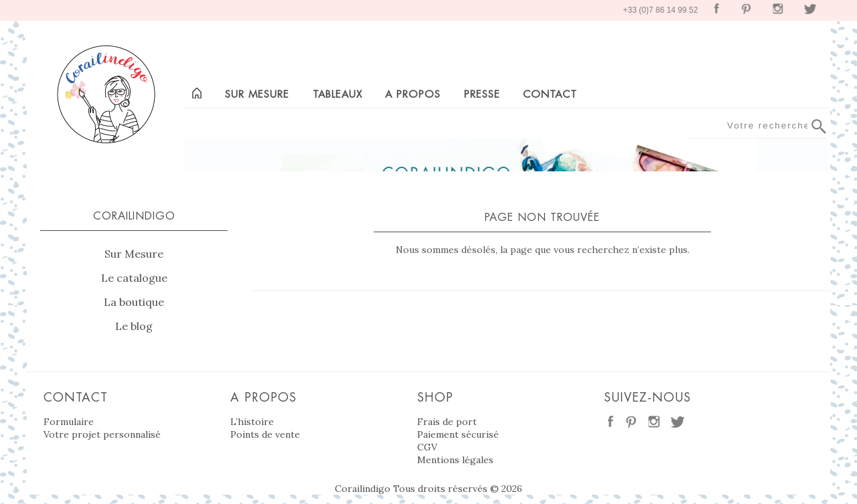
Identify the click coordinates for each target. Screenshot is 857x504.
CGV (427, 447)
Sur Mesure (134, 254)
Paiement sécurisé (458, 434)
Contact (550, 94)
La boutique (134, 302)
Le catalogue (134, 278)
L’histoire (252, 422)
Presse (482, 94)
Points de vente (265, 434)
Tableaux (337, 94)
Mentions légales (455, 460)
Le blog (134, 326)
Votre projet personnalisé (102, 434)
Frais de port (447, 422)
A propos (413, 94)
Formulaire (69, 422)
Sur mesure (257, 94)
